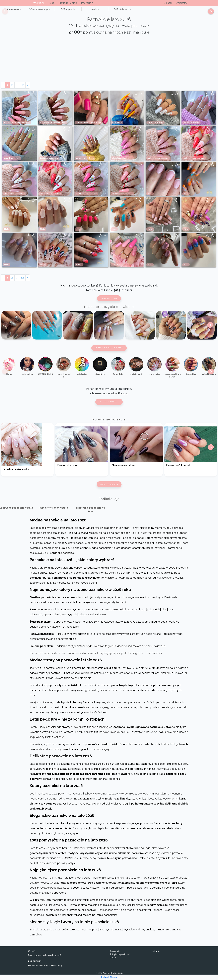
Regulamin (115, 954)
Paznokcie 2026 (109, 302)
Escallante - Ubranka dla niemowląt (45, 969)
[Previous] (3, 13)
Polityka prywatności (120, 958)
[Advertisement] (109, 64)
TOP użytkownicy (103, 11)
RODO (113, 961)
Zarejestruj (182, 3)
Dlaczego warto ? (109, 405)
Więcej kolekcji (109, 488)
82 (22, 88)
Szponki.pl (38, 3)
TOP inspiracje (57, 11)
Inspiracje (155, 954)
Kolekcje (80, 11)
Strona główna (11, 11)
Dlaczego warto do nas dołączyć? (45, 958)
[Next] (210, 13)
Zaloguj (168, 3)
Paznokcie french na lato (53, 511)
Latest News (109, 977)
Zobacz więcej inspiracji (109, 351)
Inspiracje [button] (86, 3)
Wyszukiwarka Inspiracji (34, 11)
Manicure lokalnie (68, 3)
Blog (52, 3)
